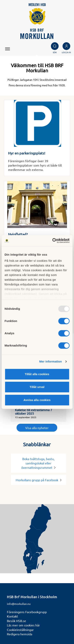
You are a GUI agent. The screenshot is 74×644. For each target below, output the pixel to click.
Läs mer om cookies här (23, 625)
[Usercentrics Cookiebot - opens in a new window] (53, 241)
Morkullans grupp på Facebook (38, 480)
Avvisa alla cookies (37, 400)
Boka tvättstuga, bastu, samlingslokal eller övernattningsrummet (38, 463)
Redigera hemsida (20, 634)
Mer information (51, 361)
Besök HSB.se (16, 621)
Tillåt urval (37, 387)
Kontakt (12, 616)
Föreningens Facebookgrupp (27, 612)
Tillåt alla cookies (37, 374)
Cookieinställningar (20, 630)
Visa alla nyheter (37, 428)
